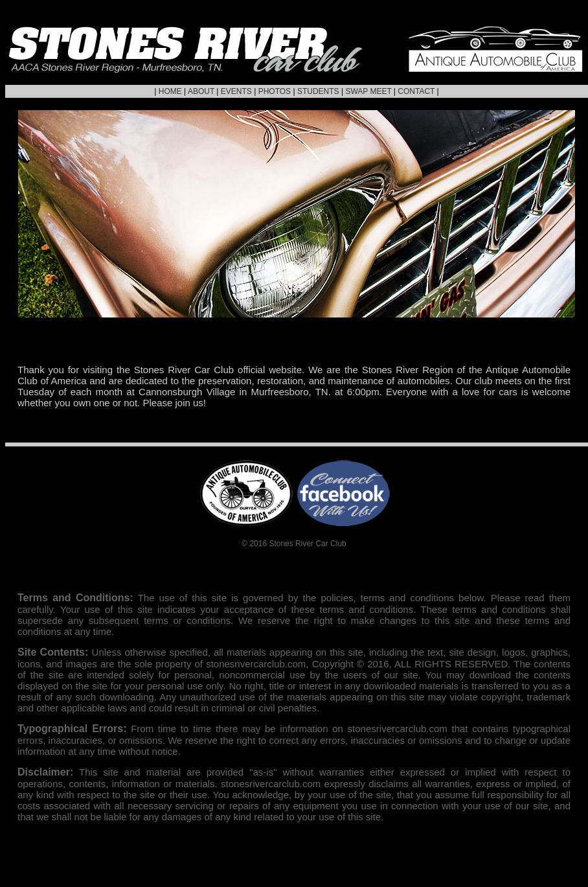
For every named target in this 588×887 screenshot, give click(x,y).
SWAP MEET (368, 91)
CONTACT (416, 91)
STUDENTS (318, 91)
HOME (170, 91)
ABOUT (201, 91)
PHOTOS (275, 91)
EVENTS (236, 91)
